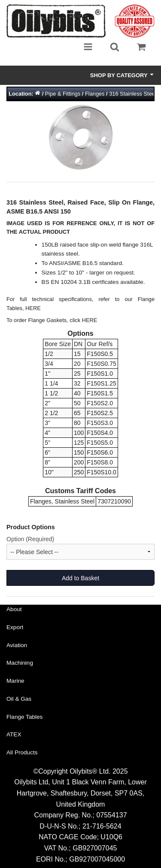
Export (15, 627)
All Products (22, 752)
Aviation (17, 645)
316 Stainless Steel (133, 94)
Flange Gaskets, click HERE (63, 320)
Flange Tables (24, 717)
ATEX (14, 734)
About (14, 609)
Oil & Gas (19, 699)
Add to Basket (80, 578)
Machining (20, 663)
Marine (15, 681)
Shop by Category (122, 75)
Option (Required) (30, 539)
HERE (33, 308)
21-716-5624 (102, 826)
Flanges (95, 94)
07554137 (111, 815)
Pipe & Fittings (63, 94)
